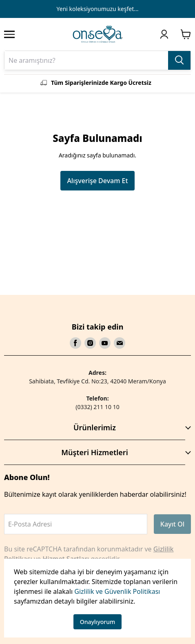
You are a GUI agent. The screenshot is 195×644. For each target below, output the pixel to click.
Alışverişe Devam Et (97, 181)
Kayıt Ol (172, 524)
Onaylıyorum (98, 622)
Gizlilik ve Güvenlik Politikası (117, 591)
